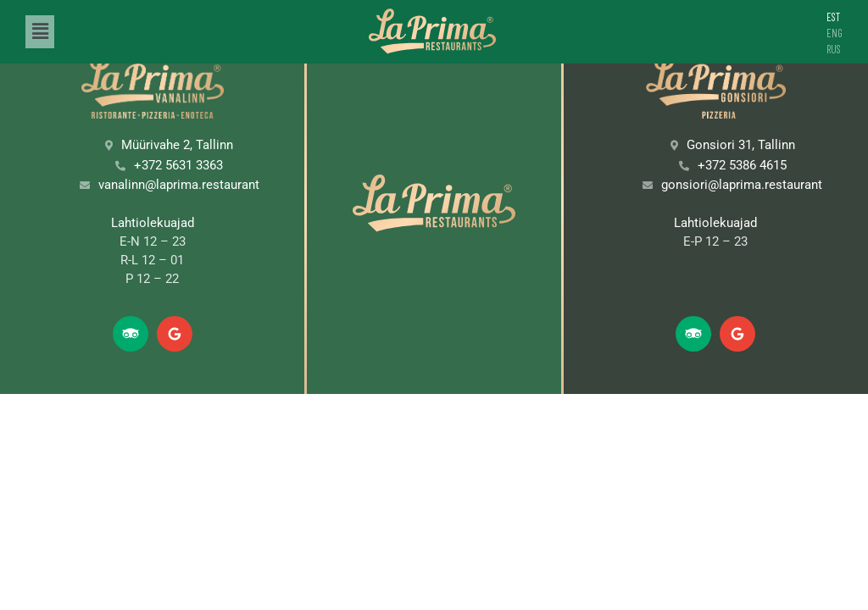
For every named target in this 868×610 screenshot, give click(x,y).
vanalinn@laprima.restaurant (179, 185)
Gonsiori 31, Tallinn (741, 145)
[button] (40, 31)
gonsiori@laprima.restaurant (742, 185)
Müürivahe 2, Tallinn (177, 145)
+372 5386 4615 (742, 165)
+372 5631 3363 (178, 165)
